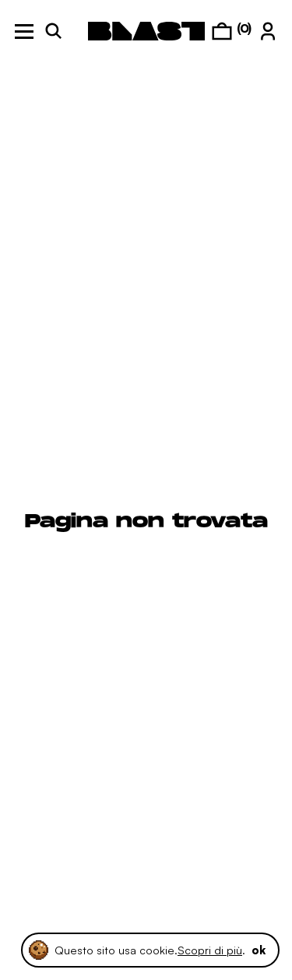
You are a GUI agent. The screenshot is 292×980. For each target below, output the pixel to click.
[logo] (146, 31)
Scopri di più (210, 950)
